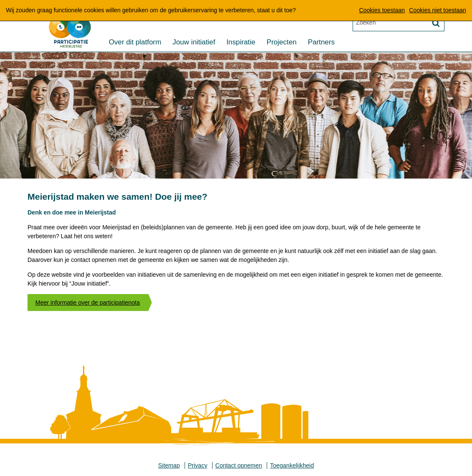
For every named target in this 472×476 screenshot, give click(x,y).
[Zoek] (436, 23)
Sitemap (169, 465)
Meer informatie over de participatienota (88, 303)
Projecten (282, 43)
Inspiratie (241, 43)
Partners (321, 43)
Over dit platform (135, 43)
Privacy (198, 465)
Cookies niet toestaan (437, 10)
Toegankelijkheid (292, 465)
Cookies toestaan (382, 10)
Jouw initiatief (194, 43)
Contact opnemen (239, 465)
